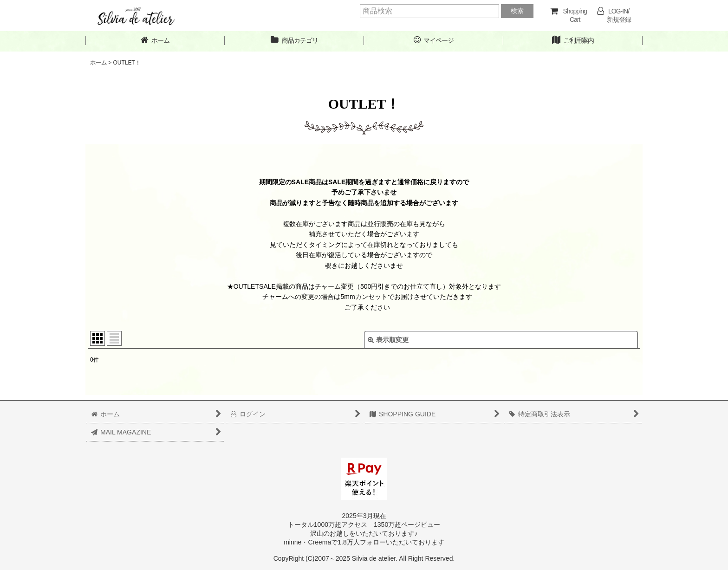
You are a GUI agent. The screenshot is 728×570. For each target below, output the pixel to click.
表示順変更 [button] (388, 340)
